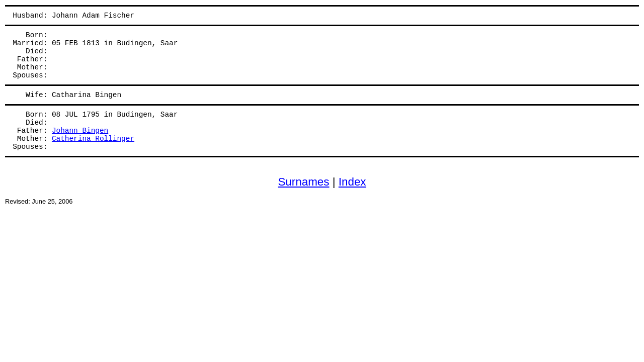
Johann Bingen (80, 131)
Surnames (303, 182)
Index (352, 182)
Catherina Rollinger (93, 139)
